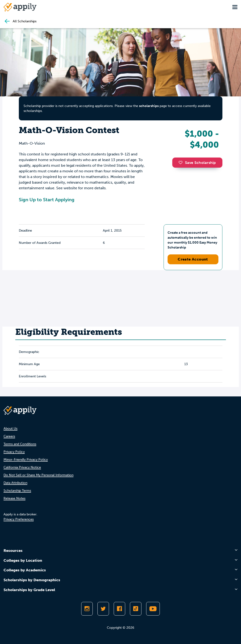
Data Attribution (15, 483)
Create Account (193, 259)
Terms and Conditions (20, 444)
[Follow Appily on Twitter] (103, 609)
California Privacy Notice (22, 467)
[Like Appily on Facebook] (119, 609)
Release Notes (14, 498)
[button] (182, 162)
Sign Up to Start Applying (47, 200)
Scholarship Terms (17, 491)
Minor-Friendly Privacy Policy (26, 460)
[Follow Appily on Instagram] (87, 609)
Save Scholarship (197, 163)
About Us (10, 429)
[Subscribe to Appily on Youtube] (153, 609)
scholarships (149, 106)
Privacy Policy (14, 452)
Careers (9, 436)
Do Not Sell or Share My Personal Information (38, 475)
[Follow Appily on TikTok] (136, 609)
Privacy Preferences (19, 519)
